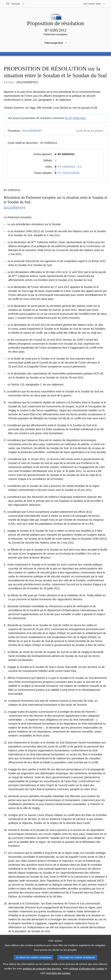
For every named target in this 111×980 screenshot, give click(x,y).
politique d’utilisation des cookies (87, 973)
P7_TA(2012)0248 (68, 173)
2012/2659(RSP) (32, 131)
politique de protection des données (42, 973)
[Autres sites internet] (94, 4)
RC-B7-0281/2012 (75, 118)
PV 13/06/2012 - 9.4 (70, 167)
